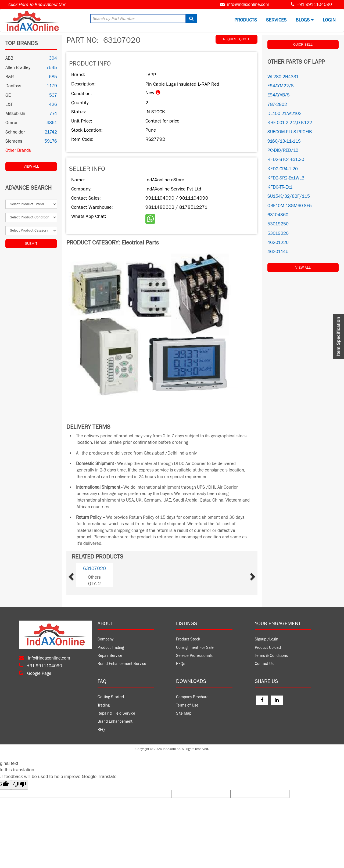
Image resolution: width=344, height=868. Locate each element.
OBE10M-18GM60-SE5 (290, 206)
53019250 (278, 224)
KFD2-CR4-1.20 (283, 169)
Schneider (15, 132)
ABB (9, 58)
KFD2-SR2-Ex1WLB (286, 178)
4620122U (278, 243)
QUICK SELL (303, 45)
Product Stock (188, 639)
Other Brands (18, 150)
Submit (31, 244)
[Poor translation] (20, 785)
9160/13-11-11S (284, 141)
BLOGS (305, 20)
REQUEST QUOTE (237, 39)
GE (8, 95)
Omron (12, 123)
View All (31, 167)
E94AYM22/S (281, 86)
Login (329, 20)
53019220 (278, 233)
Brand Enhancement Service (122, 664)
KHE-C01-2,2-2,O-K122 (290, 123)
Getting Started (111, 697)
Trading (104, 705)
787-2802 (277, 105)
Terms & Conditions (271, 656)
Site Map (184, 713)
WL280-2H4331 (283, 77)
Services (276, 20)
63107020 (94, 568)
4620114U (278, 252)
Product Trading (111, 648)
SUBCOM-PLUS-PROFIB (290, 132)
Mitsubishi (15, 114)
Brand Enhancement (115, 721)
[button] (79, 575)
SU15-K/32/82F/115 (289, 196)
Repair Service (110, 656)
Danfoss (13, 86)
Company (105, 639)
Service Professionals (194, 656)
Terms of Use (187, 705)
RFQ (101, 730)
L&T (9, 105)
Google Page (35, 673)
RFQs (181, 664)
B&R (10, 77)
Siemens (14, 141)
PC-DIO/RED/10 (283, 150)
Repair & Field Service (116, 713)
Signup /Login (266, 639)
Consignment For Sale (195, 648)
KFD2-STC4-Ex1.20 (286, 160)
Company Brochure (192, 697)
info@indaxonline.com (248, 5)
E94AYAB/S (279, 95)
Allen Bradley (18, 68)
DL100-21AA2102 (284, 114)
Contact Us (264, 664)
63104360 (278, 215)
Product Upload (268, 648)
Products (246, 20)
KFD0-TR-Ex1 (280, 187)
